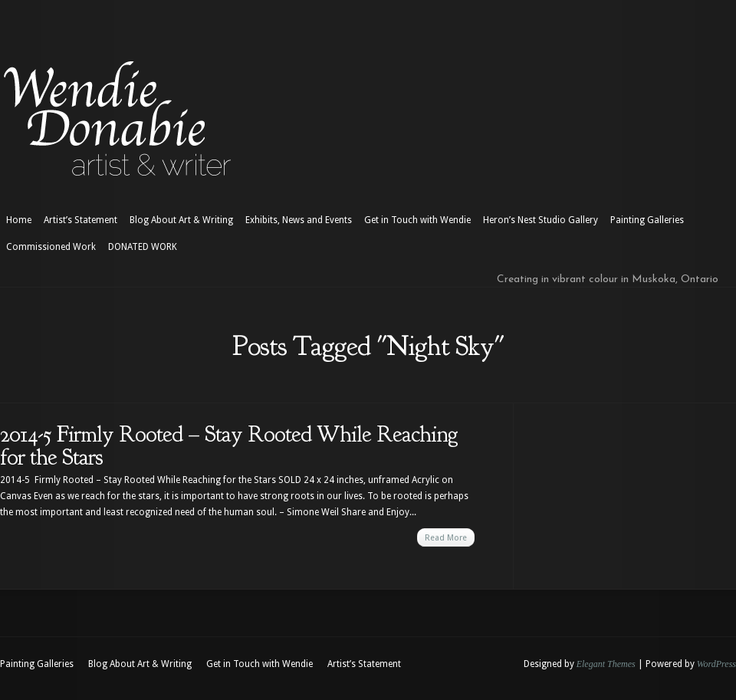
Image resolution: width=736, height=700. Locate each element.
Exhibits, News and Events (299, 220)
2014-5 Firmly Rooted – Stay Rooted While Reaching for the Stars (229, 445)
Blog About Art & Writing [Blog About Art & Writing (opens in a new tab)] (181, 220)
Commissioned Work (51, 247)
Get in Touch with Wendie (417, 220)
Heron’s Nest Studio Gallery (540, 220)
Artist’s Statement (80, 220)
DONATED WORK (143, 247)
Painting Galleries (647, 220)
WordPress (716, 664)
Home (19, 220)
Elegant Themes (606, 664)
